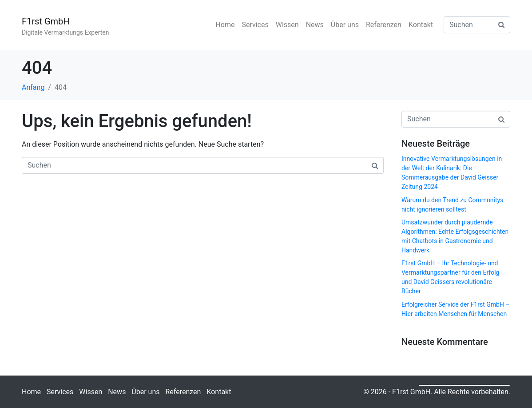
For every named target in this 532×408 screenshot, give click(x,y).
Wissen (287, 25)
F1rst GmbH (46, 21)
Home (225, 25)
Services (255, 25)
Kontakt (421, 25)
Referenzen (384, 25)
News (315, 25)
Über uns (345, 25)
